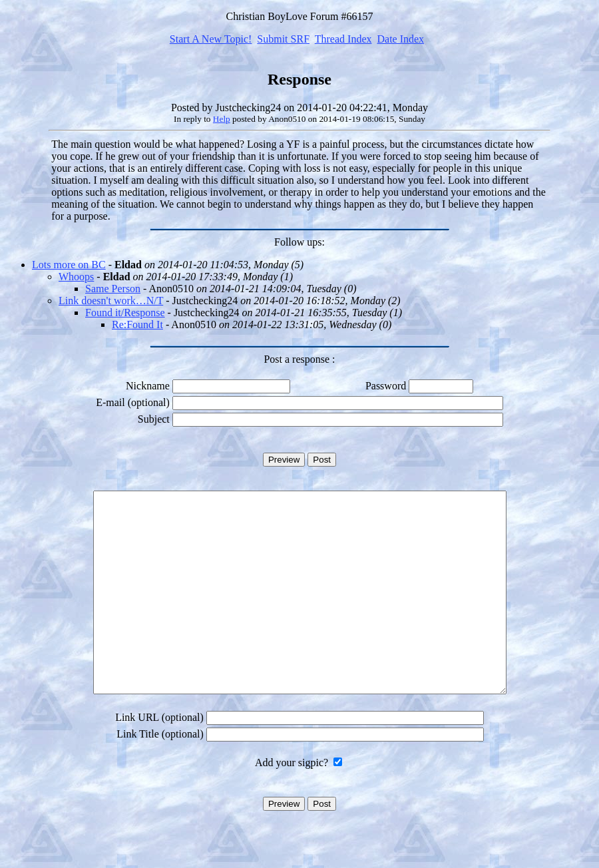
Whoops (76, 277)
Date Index (400, 39)
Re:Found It (137, 325)
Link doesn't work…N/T (111, 301)
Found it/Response (125, 313)
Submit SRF (283, 39)
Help (222, 119)
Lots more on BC (69, 265)
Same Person (113, 289)
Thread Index (343, 39)
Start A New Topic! (211, 39)
